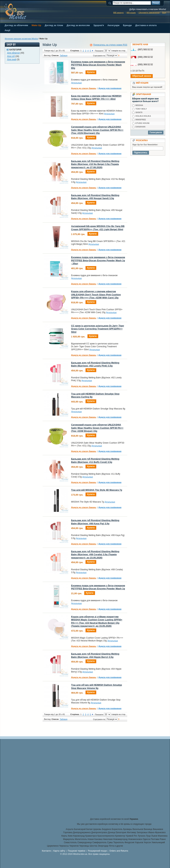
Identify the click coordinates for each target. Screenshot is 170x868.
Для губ (11, 56)
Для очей (12, 60)
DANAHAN (140, 127)
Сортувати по (99, 56)
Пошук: (110, 3)
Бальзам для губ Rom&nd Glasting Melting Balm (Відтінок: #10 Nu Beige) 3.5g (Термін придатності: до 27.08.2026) (95, 164)
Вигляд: (47, 55)
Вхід (164, 13)
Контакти (46, 851)
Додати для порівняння (110, 88)
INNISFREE (141, 120)
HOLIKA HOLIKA (143, 116)
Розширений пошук (97, 851)
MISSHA (139, 105)
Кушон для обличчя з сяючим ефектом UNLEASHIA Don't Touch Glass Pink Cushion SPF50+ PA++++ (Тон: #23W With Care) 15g (96, 295)
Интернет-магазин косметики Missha (21, 39)
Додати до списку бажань (84, 88)
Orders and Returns (119, 851)
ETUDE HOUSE (142, 123)
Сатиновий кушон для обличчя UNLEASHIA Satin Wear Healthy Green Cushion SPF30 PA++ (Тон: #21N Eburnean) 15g (97, 130)
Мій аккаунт (118, 13)
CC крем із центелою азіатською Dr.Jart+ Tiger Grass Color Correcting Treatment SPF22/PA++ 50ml (98, 329)
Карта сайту (59, 851)
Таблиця (64, 55)
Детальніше (76, 83)
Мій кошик (131, 13)
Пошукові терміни (76, 851)
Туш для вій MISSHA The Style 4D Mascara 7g (97, 490)
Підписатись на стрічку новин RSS (110, 45)
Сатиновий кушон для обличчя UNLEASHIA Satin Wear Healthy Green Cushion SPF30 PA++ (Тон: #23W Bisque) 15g (97, 428)
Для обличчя (13, 53)
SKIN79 (139, 112)
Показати (99, 51)
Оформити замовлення (149, 13)
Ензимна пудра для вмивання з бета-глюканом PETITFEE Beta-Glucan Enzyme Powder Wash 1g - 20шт (98, 260)
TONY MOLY (141, 109)
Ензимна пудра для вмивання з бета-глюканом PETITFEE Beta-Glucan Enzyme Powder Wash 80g (98, 65)
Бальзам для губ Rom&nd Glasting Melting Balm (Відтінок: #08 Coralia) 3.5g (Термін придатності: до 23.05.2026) (95, 555)
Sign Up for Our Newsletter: (145, 145)
